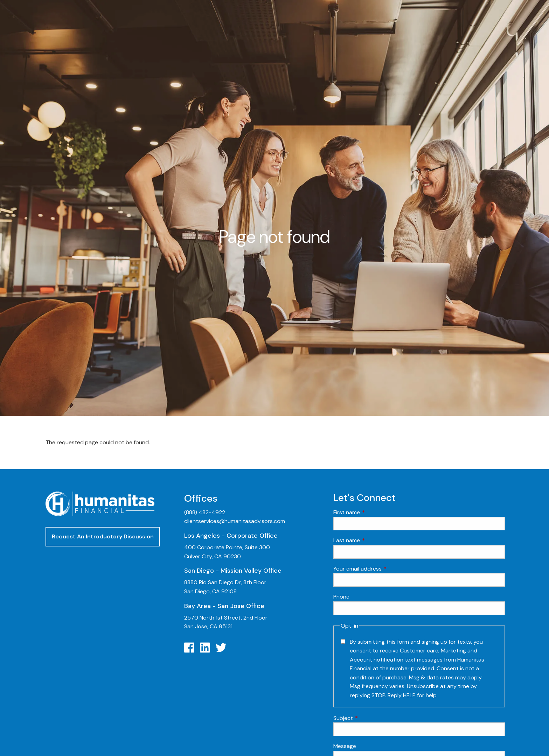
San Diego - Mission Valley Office (233, 571)
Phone (341, 597)
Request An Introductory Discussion (103, 536)
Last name (373, 540)
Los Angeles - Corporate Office (231, 536)
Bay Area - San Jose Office (224, 606)
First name (373, 512)
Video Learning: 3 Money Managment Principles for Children (473, 456)
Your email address (384, 569)
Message (345, 746)
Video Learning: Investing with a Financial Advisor (470, 417)
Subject (370, 718)
